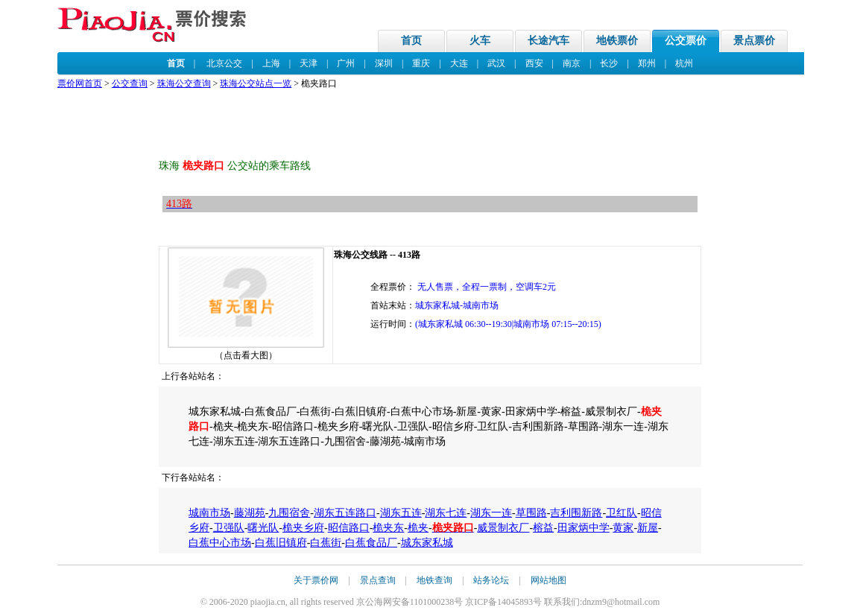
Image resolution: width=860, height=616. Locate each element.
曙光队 (263, 528)
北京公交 (224, 63)
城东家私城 (427, 543)
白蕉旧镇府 (281, 543)
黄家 (623, 528)
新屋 (648, 528)
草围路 (531, 513)
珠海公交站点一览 (256, 83)
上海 (271, 63)
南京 (572, 63)
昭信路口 (349, 528)
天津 (309, 63)
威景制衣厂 (503, 528)
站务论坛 (491, 580)
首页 (411, 41)
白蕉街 (326, 543)
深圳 (384, 63)
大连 (459, 63)
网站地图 (548, 580)
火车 (480, 41)
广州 (346, 63)
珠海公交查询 (184, 83)
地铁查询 (434, 580)
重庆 (421, 63)
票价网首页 (80, 83)
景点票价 (754, 41)
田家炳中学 (584, 528)
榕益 (543, 528)
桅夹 (418, 528)
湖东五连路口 (345, 513)
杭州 (684, 63)
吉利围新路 (576, 513)
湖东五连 (401, 513)
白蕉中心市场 (220, 543)
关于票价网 (316, 580)
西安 (534, 63)
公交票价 (686, 41)
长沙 (609, 63)
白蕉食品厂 (371, 543)
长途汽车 (548, 41)
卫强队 (229, 528)
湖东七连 (446, 513)
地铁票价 (617, 41)
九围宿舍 (289, 513)
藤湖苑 (250, 513)
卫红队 (622, 513)
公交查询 (130, 83)
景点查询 (378, 580)
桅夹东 (388, 528)
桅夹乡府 (303, 528)
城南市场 (209, 513)
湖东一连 (491, 513)
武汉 (496, 63)
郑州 (647, 63)
